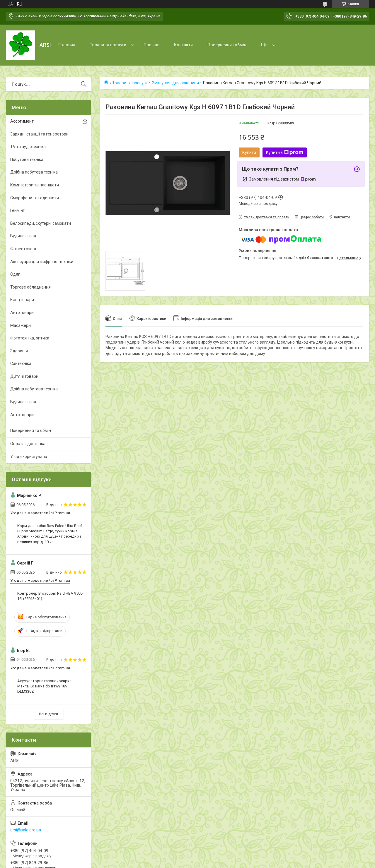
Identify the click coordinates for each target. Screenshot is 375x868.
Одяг (15, 274)
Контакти (183, 45)
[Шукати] (84, 84)
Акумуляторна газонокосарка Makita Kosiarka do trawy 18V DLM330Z (44, 686)
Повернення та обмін (31, 430)
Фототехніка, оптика (30, 338)
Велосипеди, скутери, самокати (41, 223)
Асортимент (22, 121)
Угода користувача (29, 457)
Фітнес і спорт (23, 249)
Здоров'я (19, 351)
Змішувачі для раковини (175, 83)
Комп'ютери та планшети (35, 185)
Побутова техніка (27, 159)
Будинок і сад (23, 236)
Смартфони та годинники (35, 198)
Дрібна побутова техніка (34, 172)
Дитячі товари (24, 376)
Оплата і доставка (28, 444)
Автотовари (22, 313)
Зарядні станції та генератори (39, 134)
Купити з (285, 152)
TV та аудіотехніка (28, 147)
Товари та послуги (108, 45)
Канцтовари (22, 300)
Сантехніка (21, 363)
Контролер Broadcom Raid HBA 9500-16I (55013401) (50, 596)
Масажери (21, 325)
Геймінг (17, 210)
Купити (249, 152)
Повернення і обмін (227, 45)
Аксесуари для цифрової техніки (42, 262)
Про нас (151, 45)
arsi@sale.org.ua (26, 830)
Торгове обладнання (30, 287)
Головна (67, 45)
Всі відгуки (48, 714)
